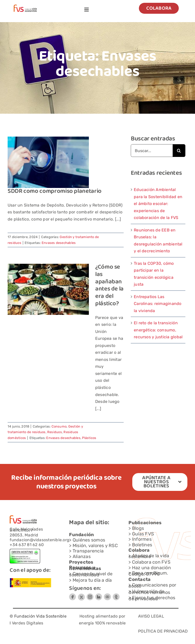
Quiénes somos (89, 540)
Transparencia (88, 551)
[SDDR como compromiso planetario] (48, 162)
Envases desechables (59, 243)
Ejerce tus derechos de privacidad (152, 598)
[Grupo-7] (90, 595)
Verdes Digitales (28, 623)
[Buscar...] (152, 151)
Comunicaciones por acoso (152, 586)
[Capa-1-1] (25, 6)
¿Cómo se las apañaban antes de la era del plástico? (109, 286)
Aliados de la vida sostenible (149, 556)
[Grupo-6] (116, 595)
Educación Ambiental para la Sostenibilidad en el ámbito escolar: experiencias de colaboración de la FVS (158, 204)
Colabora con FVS (151, 562)
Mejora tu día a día (92, 580)
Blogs (138, 528)
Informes (142, 539)
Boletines (142, 545)
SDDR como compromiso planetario (55, 191)
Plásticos (89, 438)
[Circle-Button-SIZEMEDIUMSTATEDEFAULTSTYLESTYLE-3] (107, 595)
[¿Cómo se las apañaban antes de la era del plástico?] (48, 289)
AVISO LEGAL (151, 616)
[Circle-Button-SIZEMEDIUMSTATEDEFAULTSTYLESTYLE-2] (72, 595)
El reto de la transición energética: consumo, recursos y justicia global (158, 330)
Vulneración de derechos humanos (149, 592)
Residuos (55, 432)
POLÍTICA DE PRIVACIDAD (163, 631)
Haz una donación (151, 568)
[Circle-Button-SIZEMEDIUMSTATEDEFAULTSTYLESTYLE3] (99, 595)
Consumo (59, 426)
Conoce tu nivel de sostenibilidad (91, 574)
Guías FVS (143, 534)
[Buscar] (179, 151)
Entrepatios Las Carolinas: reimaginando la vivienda (158, 304)
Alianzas (82, 557)
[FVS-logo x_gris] (81, 595)
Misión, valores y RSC (95, 546)
